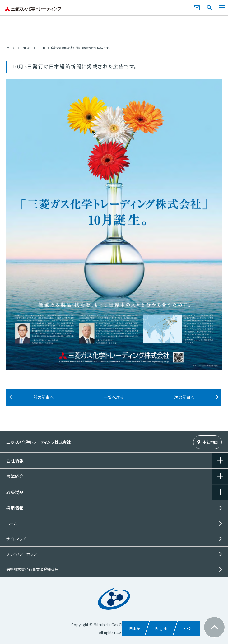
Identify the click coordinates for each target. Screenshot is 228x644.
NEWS (27, 48)
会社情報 (15, 460)
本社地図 (210, 442)
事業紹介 (15, 476)
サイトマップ (16, 539)
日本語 (135, 628)
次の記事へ (184, 397)
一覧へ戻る (114, 397)
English (161, 628)
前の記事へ (43, 397)
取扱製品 (15, 492)
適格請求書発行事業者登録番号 (32, 569)
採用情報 (15, 508)
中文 (188, 628)
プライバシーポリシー (23, 554)
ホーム (11, 48)
